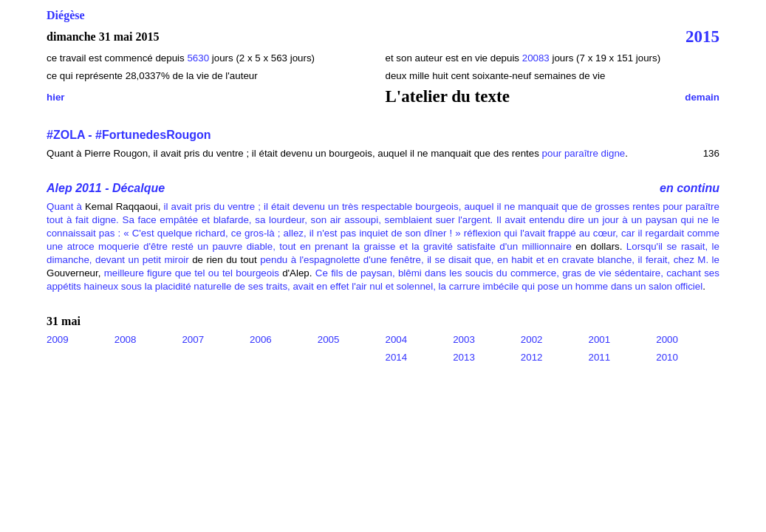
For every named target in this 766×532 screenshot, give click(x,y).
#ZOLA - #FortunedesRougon (129, 135)
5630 (198, 58)
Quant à (64, 207)
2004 (396, 340)
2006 (261, 340)
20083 (537, 58)
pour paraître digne (584, 153)
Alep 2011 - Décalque (106, 188)
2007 (193, 340)
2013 (464, 357)
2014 (396, 357)
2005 (329, 340)
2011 (600, 357)
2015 (702, 36)
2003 (464, 340)
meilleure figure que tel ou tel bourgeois (192, 273)
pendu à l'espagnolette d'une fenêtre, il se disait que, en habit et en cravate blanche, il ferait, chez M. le (490, 260)
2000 (667, 340)
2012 (532, 357)
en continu (690, 188)
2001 (600, 340)
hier (55, 97)
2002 (532, 340)
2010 (667, 357)
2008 (126, 340)
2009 (58, 340)
